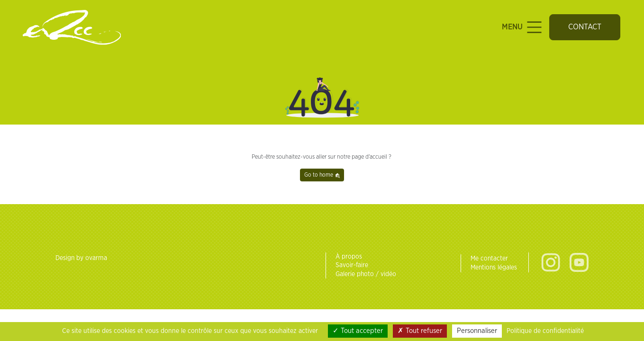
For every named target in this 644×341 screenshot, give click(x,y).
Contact (585, 27)
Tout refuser (420, 331)
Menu (523, 27)
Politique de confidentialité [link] (545, 331)
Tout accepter (358, 331)
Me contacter (489, 259)
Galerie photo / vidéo (366, 274)
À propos (349, 257)
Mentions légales (494, 268)
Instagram (551, 262)
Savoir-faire (352, 265)
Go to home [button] (322, 175)
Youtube (579, 262)
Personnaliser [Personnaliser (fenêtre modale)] (477, 331)
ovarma (96, 258)
